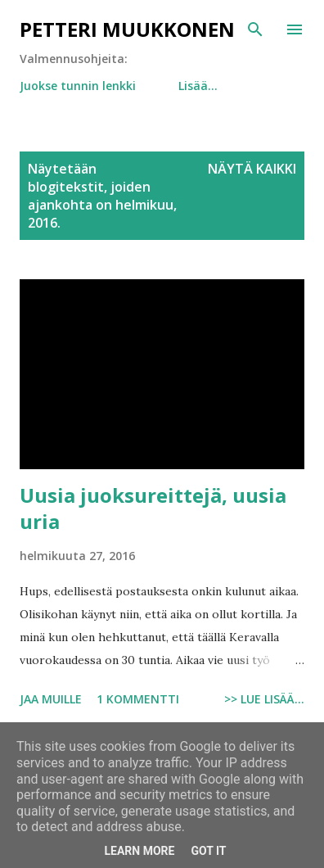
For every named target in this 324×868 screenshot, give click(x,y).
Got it (208, 851)
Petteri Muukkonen (127, 29)
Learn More (139, 851)
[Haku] (255, 29)
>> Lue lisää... (264, 699)
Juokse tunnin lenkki (78, 86)
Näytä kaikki (252, 169)
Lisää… (198, 86)
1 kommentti (138, 699)
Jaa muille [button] (51, 699)
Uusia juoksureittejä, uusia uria (153, 508)
